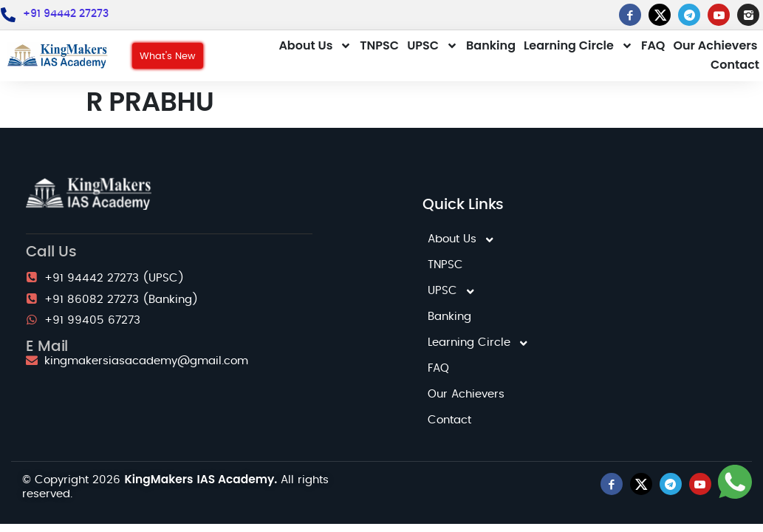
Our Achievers (715, 45)
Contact (735, 65)
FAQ (653, 45)
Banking (491, 45)
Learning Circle (578, 46)
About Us (315, 46)
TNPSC (379, 45)
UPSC (432, 46)
